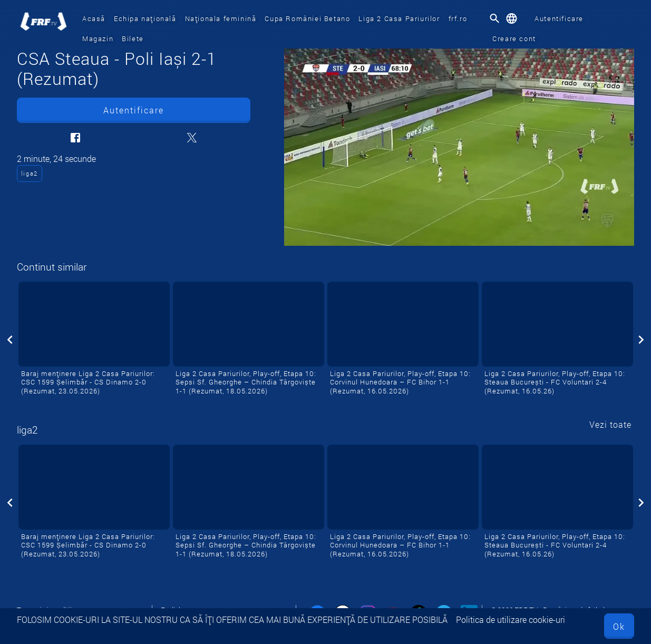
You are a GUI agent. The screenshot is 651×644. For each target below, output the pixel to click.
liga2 (30, 173)
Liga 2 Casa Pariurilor (399, 18)
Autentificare (559, 18)
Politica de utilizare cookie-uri (511, 619)
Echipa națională (145, 18)
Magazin (98, 39)
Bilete (133, 39)
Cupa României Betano (307, 18)
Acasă (94, 18)
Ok (619, 626)
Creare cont (514, 39)
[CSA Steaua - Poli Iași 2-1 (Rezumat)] (459, 147)
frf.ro (458, 18)
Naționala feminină (221, 18)
